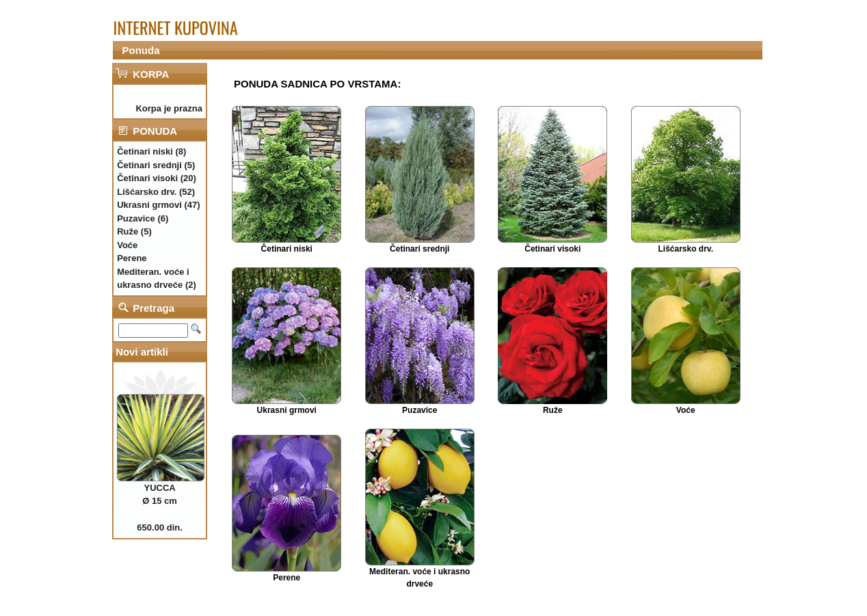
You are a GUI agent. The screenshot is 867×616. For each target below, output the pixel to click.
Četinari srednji (419, 249)
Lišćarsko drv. (686, 249)
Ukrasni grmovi (287, 410)
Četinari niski (287, 249)
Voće (686, 410)
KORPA (151, 74)
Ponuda (141, 50)
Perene (286, 578)
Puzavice (419, 410)
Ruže (553, 410)
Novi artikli (142, 352)
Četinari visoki (552, 249)
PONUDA (155, 131)
